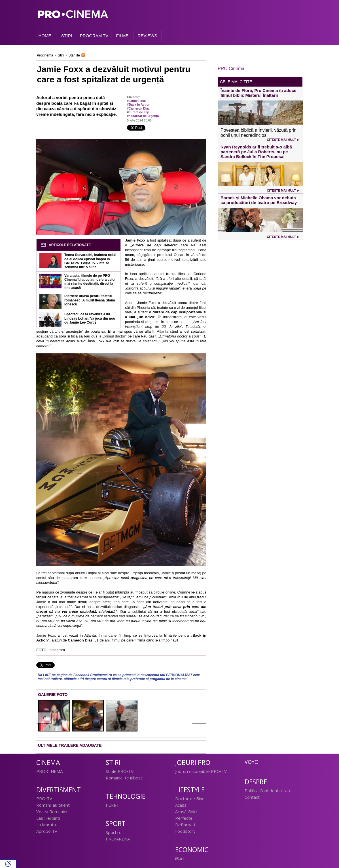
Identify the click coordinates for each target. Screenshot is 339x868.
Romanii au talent (53, 805)
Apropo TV (47, 831)
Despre (256, 782)
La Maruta (46, 825)
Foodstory (185, 831)
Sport (116, 824)
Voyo (252, 762)
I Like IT (114, 805)
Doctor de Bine (190, 798)
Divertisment (59, 790)
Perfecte (184, 818)
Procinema (45, 55)
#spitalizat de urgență (143, 116)
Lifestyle (190, 790)
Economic (192, 850)
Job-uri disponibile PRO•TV (201, 771)
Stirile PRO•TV (120, 771)
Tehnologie (126, 796)
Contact (252, 797)
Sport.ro (114, 832)
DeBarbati (185, 825)
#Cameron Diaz (138, 108)
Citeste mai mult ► (283, 140)
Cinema (48, 763)
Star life (74, 55)
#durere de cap (138, 112)
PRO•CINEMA (49, 771)
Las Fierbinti (48, 818)
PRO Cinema (231, 69)
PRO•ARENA (118, 839)
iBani (180, 858)
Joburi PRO (193, 763)
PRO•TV (44, 798)
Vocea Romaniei (52, 812)
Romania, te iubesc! (125, 778)
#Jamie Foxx (136, 101)
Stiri (61, 55)
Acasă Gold (186, 812)
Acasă (181, 805)
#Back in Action (139, 104)
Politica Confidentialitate (268, 791)
